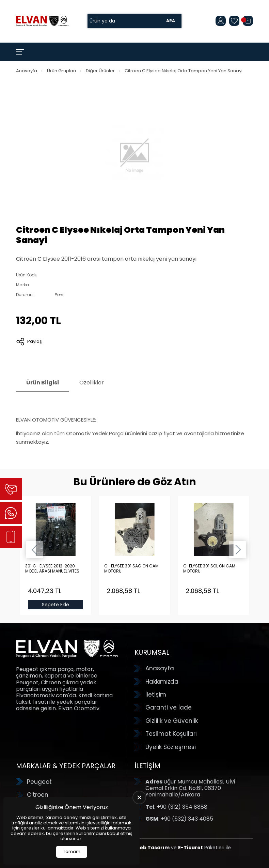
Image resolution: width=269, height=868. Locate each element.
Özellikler (92, 383)
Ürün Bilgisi (43, 383)
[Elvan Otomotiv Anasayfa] (43, 21)
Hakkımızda (162, 682)
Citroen (38, 795)
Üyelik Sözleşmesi (171, 747)
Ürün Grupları (61, 71)
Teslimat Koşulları (171, 734)
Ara (171, 21)
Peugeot (39, 782)
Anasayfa (27, 71)
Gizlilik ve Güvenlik (172, 721)
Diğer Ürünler (100, 71)
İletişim (156, 695)
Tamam (72, 851)
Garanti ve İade (169, 707)
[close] (139, 797)
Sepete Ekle (56, 605)
